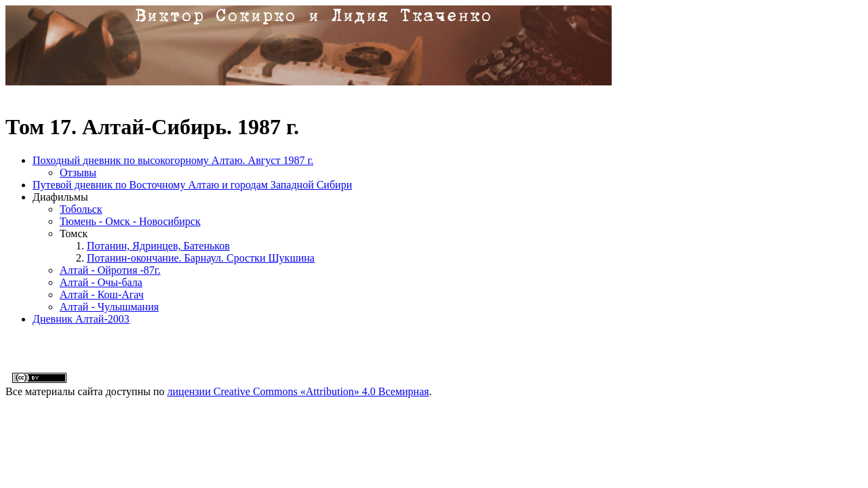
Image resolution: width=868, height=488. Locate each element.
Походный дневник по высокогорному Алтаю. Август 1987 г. (173, 160)
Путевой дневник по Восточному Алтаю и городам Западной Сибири (192, 185)
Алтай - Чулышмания (109, 307)
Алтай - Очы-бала (101, 282)
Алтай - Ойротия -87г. (110, 270)
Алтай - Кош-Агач (102, 294)
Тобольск (81, 209)
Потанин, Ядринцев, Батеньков (158, 246)
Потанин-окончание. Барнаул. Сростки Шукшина (201, 258)
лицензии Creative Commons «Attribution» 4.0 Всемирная (298, 391)
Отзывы (78, 172)
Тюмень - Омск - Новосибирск (130, 221)
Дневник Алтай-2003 (81, 319)
